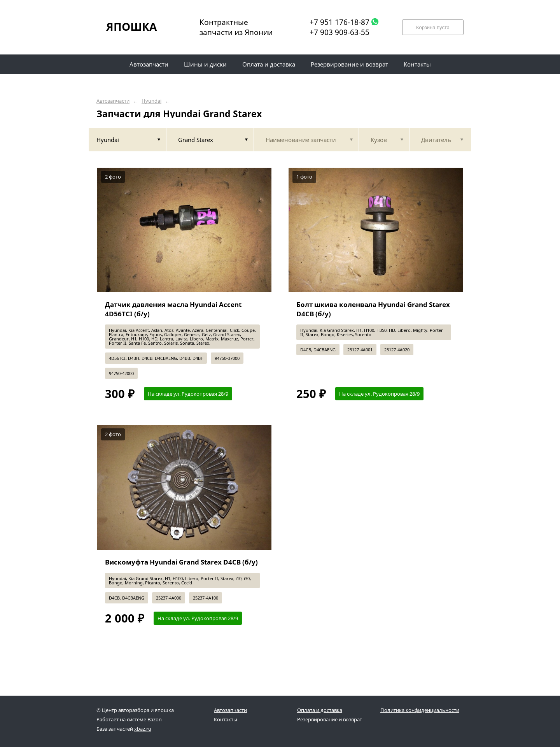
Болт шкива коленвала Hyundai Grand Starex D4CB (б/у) (373, 309)
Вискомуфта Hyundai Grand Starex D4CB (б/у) (181, 562)
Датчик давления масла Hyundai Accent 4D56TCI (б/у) (173, 309)
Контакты (226, 719)
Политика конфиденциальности (420, 710)
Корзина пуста (433, 27)
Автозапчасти (113, 101)
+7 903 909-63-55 (339, 32)
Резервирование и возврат (330, 719)
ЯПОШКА (131, 26)
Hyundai (151, 101)
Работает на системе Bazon (129, 719)
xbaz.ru (143, 729)
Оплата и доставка (320, 710)
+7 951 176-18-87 (339, 22)
